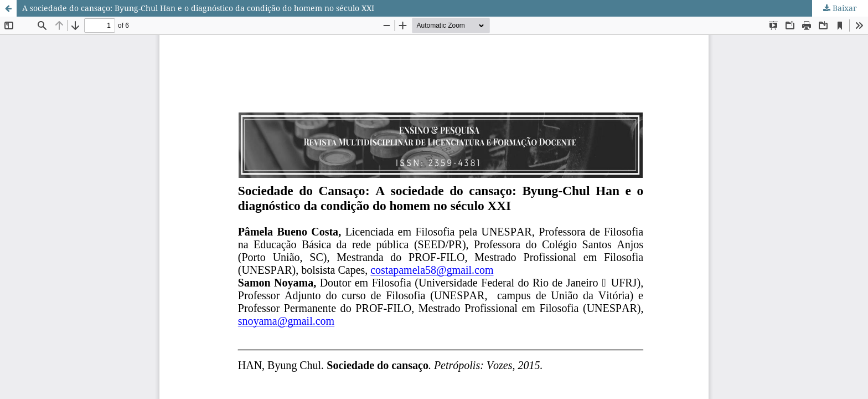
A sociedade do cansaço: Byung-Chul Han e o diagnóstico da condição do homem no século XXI (198, 8)
